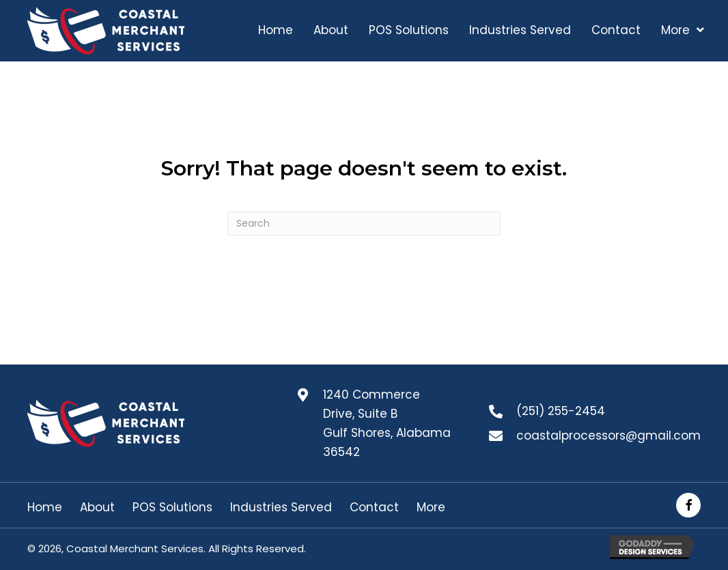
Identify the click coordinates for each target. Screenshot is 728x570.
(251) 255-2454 (561, 411)
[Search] (364, 224)
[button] (688, 505)
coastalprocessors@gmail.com (608, 436)
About (97, 508)
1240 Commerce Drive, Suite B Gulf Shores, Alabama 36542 (387, 423)
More (431, 508)
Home (45, 508)
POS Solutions (172, 508)
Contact (374, 508)
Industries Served (281, 508)
